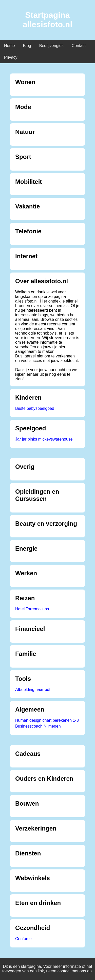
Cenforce (23, 939)
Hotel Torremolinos (32, 609)
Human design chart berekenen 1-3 (47, 720)
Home (9, 46)
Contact (79, 46)
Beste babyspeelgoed (35, 408)
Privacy (11, 57)
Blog (27, 46)
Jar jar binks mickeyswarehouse (44, 439)
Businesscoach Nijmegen (38, 726)
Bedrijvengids (51, 46)
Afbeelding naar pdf (33, 690)
